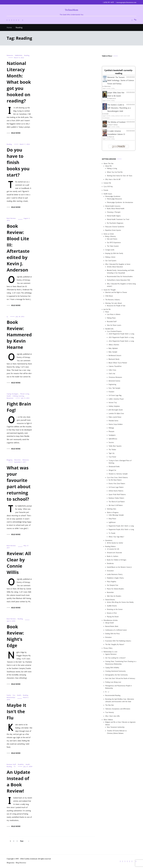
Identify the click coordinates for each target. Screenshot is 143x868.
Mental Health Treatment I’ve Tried (118, 219)
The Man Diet (110, 705)
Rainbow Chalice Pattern (116, 498)
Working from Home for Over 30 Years (120, 176)
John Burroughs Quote (116, 410)
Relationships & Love (110, 652)
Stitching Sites (111, 509)
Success (111, 442)
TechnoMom (72, 10)
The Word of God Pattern (117, 502)
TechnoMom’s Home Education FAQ (118, 280)
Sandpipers (112, 435)
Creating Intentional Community (116, 671)
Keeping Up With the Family (114, 253)
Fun (14, 695)
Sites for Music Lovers (114, 325)
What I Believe (108, 720)
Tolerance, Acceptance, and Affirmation (118, 709)
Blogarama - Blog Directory (16, 863)
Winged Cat (112, 470)
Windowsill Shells (114, 467)
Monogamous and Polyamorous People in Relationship (118, 687)
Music (107, 312)
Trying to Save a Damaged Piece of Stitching (120, 462)
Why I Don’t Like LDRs (113, 716)
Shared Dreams (110, 600)
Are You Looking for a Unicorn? (115, 658)
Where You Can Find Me (115, 172)
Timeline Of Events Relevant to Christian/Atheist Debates (117, 732)
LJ (7, 317)
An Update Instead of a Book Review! (18, 781)
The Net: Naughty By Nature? (115, 644)
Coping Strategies (13, 394)
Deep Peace (112, 519)
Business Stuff (11, 764)
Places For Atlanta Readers (115, 589)
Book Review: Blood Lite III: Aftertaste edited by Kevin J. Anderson (18, 248)
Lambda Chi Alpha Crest (116, 413)
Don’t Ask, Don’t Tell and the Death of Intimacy (120, 678)
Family (9, 695)
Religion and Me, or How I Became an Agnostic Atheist (120, 723)
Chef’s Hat (112, 374)
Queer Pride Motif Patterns (117, 495)
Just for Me (107, 309)
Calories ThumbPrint (115, 366)
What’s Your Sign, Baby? (116, 537)
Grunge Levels (110, 250)
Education (17, 460)
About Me (108, 166)
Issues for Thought (110, 290)
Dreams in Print (112, 613)
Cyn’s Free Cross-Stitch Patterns (117, 478)
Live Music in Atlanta (114, 314)
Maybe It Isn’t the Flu (16, 711)
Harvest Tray (113, 403)
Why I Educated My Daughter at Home (118, 264)
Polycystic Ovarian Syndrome (115, 227)
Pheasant (111, 431)
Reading (27, 55)
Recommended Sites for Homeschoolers (120, 277)
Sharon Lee (111, 137)
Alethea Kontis (107, 86)
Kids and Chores (112, 239)
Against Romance (111, 654)
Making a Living (112, 168)
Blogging (10, 460)
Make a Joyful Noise (115, 417)
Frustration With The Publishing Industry (118, 641)
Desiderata (110, 563)
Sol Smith (106, 114)
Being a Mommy (111, 236)
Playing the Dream (113, 617)
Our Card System (111, 261)
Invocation (110, 571)
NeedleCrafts (109, 329)
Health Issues (108, 194)
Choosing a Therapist (114, 212)
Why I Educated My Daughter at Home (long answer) (121, 285)
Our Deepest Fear (113, 585)
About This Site (108, 164)
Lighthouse (112, 522)
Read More (16, 133)
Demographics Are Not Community (117, 675)
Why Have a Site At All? (113, 179)
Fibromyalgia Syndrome (113, 196)
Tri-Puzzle (112, 533)
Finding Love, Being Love (113, 682)
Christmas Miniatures (115, 377)
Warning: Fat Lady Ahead (113, 303)
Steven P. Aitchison (113, 125)
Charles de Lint (112, 99)
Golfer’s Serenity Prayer (116, 399)
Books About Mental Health (116, 209)
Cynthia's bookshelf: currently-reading (119, 72)
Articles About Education (115, 267)
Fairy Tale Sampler (114, 388)
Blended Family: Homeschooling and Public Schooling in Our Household (121, 272)
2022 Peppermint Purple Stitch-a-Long (121, 341)
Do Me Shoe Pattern (115, 480)
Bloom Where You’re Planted (118, 363)
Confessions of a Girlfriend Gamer (116, 630)
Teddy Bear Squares (115, 446)
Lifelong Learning (18, 396)
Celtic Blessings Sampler (116, 515)
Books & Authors (113, 556)
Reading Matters (110, 546)
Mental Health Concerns (113, 206)
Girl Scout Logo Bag (115, 395)
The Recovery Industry (113, 300)
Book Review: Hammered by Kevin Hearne (19, 335)
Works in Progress (113, 512)
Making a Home (110, 257)
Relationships (11, 697)
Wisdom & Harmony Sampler (118, 474)
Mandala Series (113, 421)
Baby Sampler (113, 352)
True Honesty (110, 712)
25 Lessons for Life (113, 549)
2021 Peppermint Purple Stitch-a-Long (121, 337)
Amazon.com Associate (114, 553)
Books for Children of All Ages (117, 560)
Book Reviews (11, 218)
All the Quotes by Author (115, 543)
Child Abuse (109, 296)
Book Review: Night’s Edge (15, 636)
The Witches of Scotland (116, 122)
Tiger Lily (112, 453)
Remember (110, 592)
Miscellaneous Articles (111, 620)
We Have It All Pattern (116, 505)
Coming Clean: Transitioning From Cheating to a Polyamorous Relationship (121, 663)
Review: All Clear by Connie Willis (19, 563)
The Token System (113, 246)
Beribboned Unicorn (115, 356)
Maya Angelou (111, 582)
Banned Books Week (112, 626)
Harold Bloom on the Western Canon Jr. (119, 567)
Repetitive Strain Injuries (113, 230)
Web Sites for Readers (114, 596)
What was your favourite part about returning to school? (19, 483)
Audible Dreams (112, 606)
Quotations (109, 540)
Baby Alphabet (113, 348)
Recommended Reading (113, 695)
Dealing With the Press (113, 634)
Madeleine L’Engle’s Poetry (115, 578)
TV (15, 767)
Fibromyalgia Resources (114, 199)
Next (22, 841)
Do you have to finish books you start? (18, 162)
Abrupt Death (109, 623)
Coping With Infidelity (112, 668)
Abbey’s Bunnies (114, 345)
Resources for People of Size (116, 306)
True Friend (112, 457)
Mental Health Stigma (114, 216)
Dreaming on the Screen (115, 609)
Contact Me (107, 183)
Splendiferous (113, 439)
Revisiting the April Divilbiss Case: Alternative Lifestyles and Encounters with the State (120, 700)
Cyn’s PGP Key (108, 187)
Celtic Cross (112, 370)
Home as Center (109, 234)
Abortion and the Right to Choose (116, 292)
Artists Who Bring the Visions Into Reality (120, 602)
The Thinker (112, 450)
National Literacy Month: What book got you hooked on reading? (19, 82)
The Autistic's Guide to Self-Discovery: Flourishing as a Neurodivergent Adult (119, 108)
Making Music (111, 318)
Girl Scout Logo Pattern (116, 487)
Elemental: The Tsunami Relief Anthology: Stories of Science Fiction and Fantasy (121, 81)
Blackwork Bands (114, 359)
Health (9, 396)
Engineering (112, 384)
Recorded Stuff (112, 322)
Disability (21, 764)
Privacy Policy (108, 648)
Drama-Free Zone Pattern (117, 484)
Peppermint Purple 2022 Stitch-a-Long (121, 529)
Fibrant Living (25, 394)
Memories (10, 55)
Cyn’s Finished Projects (114, 331)
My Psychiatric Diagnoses (115, 223)
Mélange (111, 428)
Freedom (111, 392)
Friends (106, 190)
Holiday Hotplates (114, 406)
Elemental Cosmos (114, 381)
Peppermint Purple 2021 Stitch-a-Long (121, 526)
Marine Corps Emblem (116, 424)
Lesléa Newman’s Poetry (115, 574)
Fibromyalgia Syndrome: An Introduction (120, 202)
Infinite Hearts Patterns (116, 491)
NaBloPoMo (19, 55)
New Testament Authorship (116, 727)
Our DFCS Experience (114, 243)
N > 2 (107, 692)
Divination (108, 637)
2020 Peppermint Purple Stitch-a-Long (121, 334)
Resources (10, 398)
